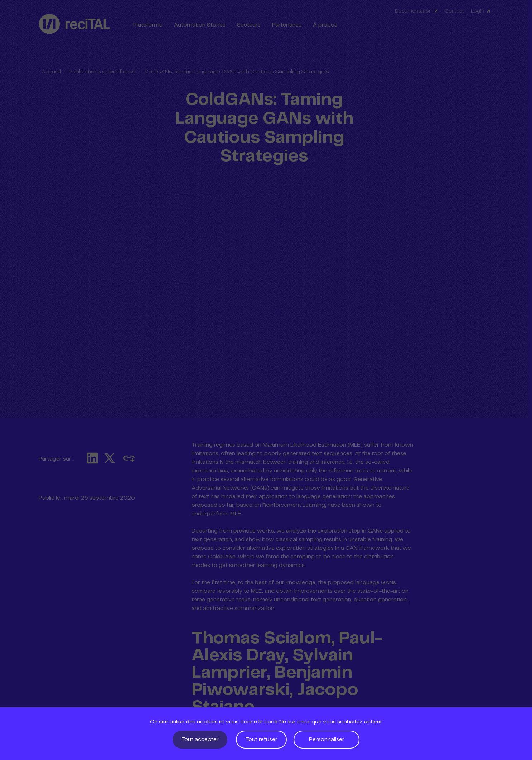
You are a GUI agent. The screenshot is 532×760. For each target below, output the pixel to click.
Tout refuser (261, 739)
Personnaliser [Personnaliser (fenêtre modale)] (327, 739)
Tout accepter (200, 739)
